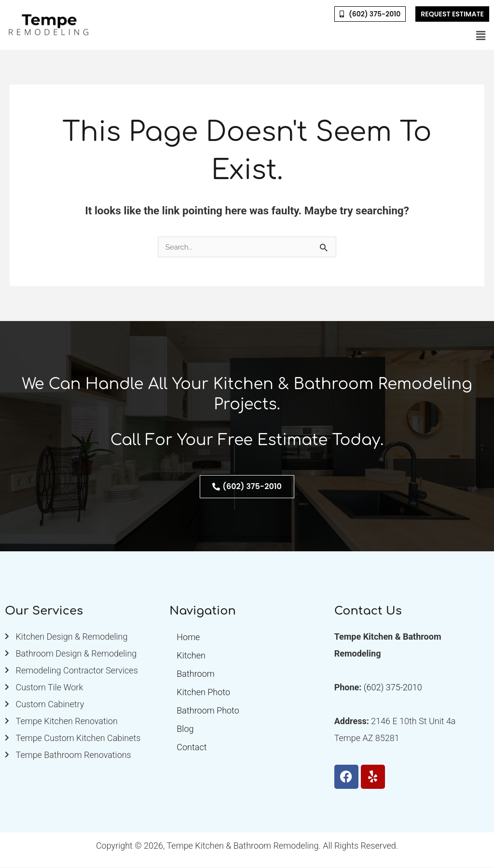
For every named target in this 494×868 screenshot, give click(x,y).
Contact (192, 748)
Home (188, 637)
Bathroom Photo (208, 711)
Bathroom (195, 674)
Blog (185, 729)
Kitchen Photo (203, 693)
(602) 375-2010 (393, 688)
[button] (481, 36)
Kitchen (191, 656)
